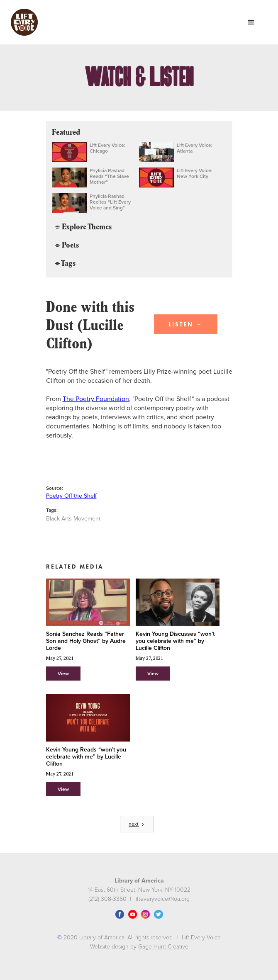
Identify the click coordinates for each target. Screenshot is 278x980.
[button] (251, 22)
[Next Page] (137, 824)
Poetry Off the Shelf (71, 496)
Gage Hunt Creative (163, 947)
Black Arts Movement (73, 519)
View (63, 674)
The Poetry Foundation (96, 399)
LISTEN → (186, 324)
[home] (22, 22)
